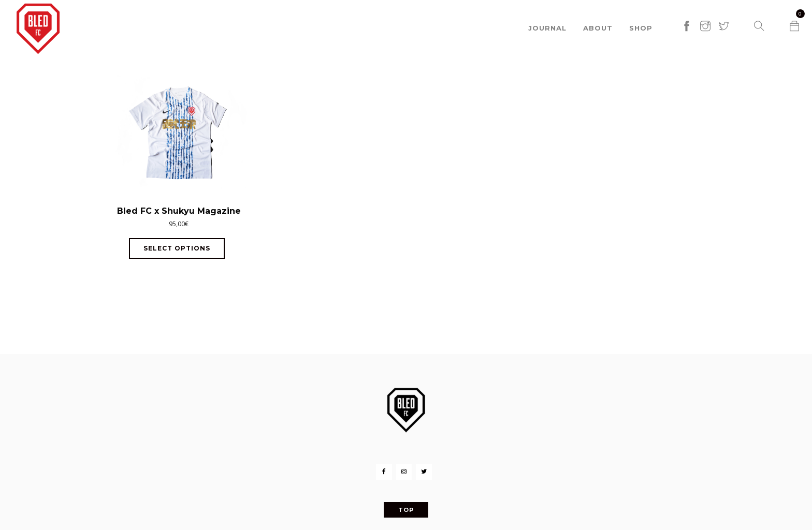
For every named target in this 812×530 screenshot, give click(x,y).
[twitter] (724, 14)
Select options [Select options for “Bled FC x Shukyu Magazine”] (177, 248)
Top (406, 510)
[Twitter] (424, 472)
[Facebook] (384, 472)
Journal (547, 26)
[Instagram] (404, 472)
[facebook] (687, 14)
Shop (641, 26)
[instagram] (705, 14)
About (598, 26)
